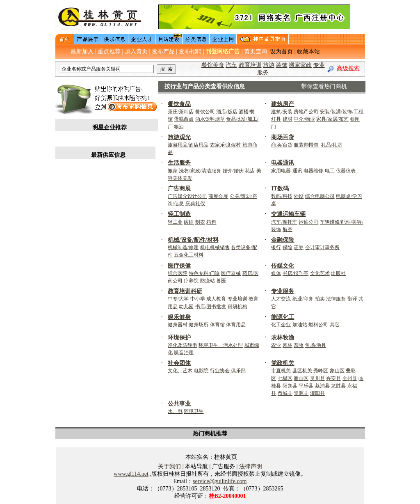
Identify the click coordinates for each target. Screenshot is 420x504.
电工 (330, 171)
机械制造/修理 (183, 247)
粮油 (179, 127)
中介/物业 (304, 119)
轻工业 (175, 222)
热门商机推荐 (210, 434)
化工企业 (281, 325)
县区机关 (302, 371)
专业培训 (237, 299)
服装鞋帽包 (307, 145)
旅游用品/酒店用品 (188, 145)
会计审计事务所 (322, 247)
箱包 (211, 222)
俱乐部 (238, 371)
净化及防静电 (183, 345)
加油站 (300, 325)
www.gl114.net (131, 474)
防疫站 (208, 281)
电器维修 (313, 171)
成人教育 (216, 299)
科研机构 (237, 307)
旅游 (269, 65)
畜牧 (299, 345)
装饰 (282, 65)
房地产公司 (306, 112)
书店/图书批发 (211, 307)
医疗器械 (231, 273)
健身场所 (199, 325)
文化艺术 (320, 273)
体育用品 (236, 325)
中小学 (198, 299)
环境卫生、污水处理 (221, 345)
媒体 (276, 273)
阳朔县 (290, 386)
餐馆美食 (213, 65)
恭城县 (285, 393)
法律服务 (336, 299)
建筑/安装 (282, 112)
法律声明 (251, 466)
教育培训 (250, 65)
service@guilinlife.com (220, 481)
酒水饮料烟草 (210, 119)
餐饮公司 (205, 112)
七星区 (285, 378)
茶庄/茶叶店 (181, 112)
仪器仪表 (346, 171)
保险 (288, 247)
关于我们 (169, 466)
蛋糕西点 (184, 119)
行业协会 (220, 371)
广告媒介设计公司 (187, 196)
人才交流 (281, 299)
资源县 (301, 393)
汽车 (231, 65)
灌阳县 (317, 393)
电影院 (201, 371)
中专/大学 (178, 299)
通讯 (297, 171)
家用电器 (281, 171)
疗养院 (191, 281)
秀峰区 (321, 371)
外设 (299, 196)
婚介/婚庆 (233, 171)
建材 (288, 119)
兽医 (221, 281)
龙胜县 (338, 386)
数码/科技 (282, 196)
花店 (250, 171)
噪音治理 (184, 353)
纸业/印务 (303, 299)
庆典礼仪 (195, 204)
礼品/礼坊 (332, 145)
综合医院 (178, 273)
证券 (299, 247)
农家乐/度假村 (225, 145)
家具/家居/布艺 (332, 119)
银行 (276, 247)
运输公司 (308, 222)
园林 (288, 345)
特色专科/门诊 (204, 273)
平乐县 (306, 386)
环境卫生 (194, 411)
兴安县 (333, 378)
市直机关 (281, 371)
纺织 (189, 222)
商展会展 (218, 196)
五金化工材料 (189, 255)
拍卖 (320, 299)
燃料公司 (318, 325)
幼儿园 (186, 307)
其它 (335, 325)
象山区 (337, 371)
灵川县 (317, 378)
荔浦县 (322, 386)
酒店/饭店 (227, 112)
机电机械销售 (215, 247)
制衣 (200, 222)
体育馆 (217, 325)
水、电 (175, 411)
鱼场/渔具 (316, 345)
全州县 (350, 378)
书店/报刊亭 (296, 273)
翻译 (352, 299)
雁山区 (301, 378)
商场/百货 (282, 145)
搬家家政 (300, 65)
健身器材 (178, 325)
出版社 (338, 273)
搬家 (173, 171)
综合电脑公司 (320, 196)
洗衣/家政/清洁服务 (200, 171)
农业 (276, 345)
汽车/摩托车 (284, 222)
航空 (288, 229)
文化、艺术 (180, 371)
